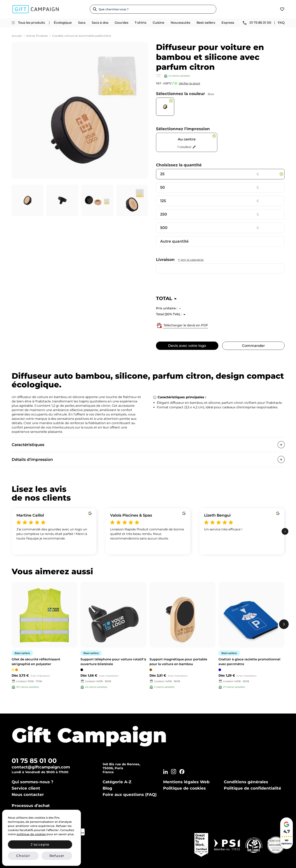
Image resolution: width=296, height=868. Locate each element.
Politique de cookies (184, 788)
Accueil (17, 36)
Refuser (57, 856)
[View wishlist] (282, 9)
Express (228, 23)
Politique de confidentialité (252, 788)
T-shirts (140, 23)
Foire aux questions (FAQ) (130, 795)
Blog (107, 788)
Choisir (23, 856)
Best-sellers (206, 23)
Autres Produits (37, 36)
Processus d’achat (31, 806)
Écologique (63, 23)
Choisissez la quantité (179, 165)
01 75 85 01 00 (34, 761)
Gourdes (122, 23)
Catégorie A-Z (117, 782)
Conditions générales (246, 782)
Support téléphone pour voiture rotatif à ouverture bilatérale (113, 662)
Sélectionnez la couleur (185, 94)
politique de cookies (31, 834)
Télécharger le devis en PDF (182, 326)
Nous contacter (28, 795)
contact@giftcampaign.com (41, 767)
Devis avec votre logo (187, 346)
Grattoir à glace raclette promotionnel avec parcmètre (249, 662)
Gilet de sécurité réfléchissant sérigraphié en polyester (36, 662)
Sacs (82, 23)
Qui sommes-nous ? (33, 782)
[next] (285, 531)
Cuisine (158, 23)
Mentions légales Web (186, 782)
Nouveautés (180, 23)
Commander (253, 346)
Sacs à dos (100, 23)
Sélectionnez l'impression (183, 129)
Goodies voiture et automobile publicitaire (82, 36)
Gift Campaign (89, 735)
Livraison (180, 260)
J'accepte (40, 844)
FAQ (281, 23)
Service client (26, 788)
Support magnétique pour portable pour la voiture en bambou (178, 662)
